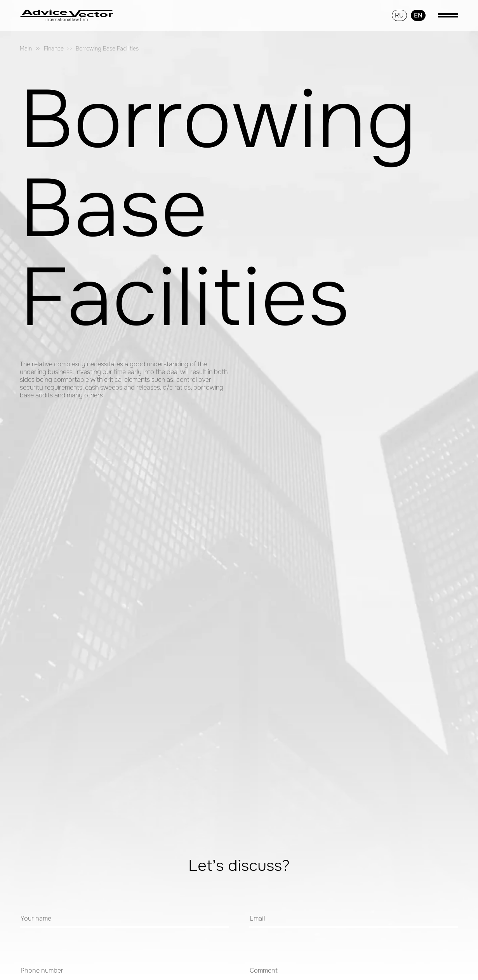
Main (26, 49)
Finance (54, 49)
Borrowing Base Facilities (107, 49)
